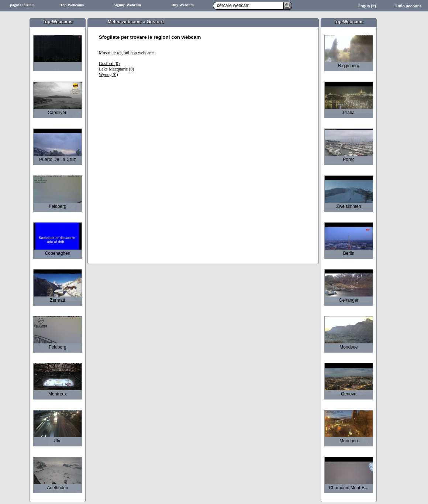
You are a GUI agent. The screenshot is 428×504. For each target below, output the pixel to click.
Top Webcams (72, 5)
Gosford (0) (109, 64)
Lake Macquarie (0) (116, 69)
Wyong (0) (108, 75)
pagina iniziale (22, 5)
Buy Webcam (183, 5)
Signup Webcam (127, 5)
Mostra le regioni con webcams (127, 53)
